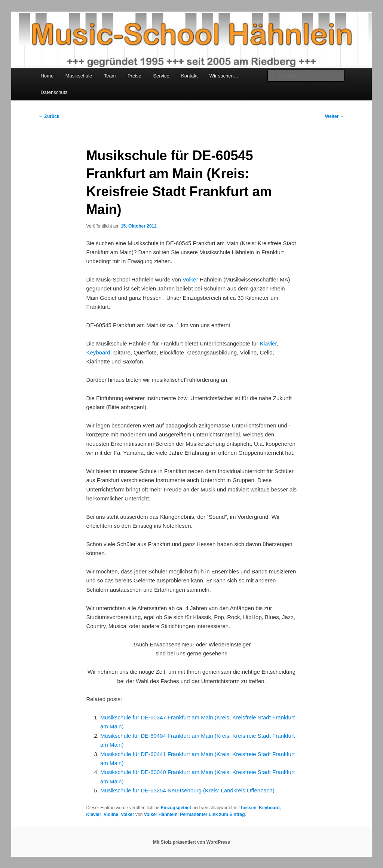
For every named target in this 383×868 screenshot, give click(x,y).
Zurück (49, 116)
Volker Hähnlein (161, 814)
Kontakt (189, 76)
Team (110, 76)
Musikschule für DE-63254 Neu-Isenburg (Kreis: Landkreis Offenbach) (187, 790)
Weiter (335, 116)
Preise (134, 76)
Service (161, 76)
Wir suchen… (224, 76)
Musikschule (79, 76)
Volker (190, 279)
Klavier (268, 343)
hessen (249, 808)
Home (47, 76)
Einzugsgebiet (176, 808)
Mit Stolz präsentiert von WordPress (191, 842)
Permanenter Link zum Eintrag (212, 814)
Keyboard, (100, 352)
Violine (111, 814)
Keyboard (269, 808)
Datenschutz (54, 92)
